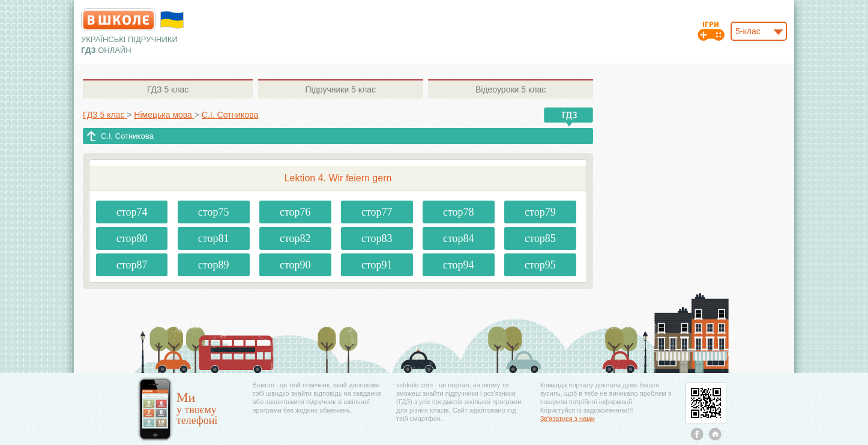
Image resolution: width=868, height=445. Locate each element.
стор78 (459, 212)
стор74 (132, 212)
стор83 (377, 238)
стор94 (459, 265)
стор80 (132, 238)
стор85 (540, 238)
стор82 (295, 238)
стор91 (377, 265)
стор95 (540, 265)
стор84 (459, 238)
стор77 (377, 212)
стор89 (214, 265)
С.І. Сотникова (127, 136)
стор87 (132, 265)
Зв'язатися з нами (568, 419)
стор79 (540, 212)
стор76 (295, 212)
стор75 (214, 212)
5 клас (168, 89)
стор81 (214, 238)
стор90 (295, 265)
